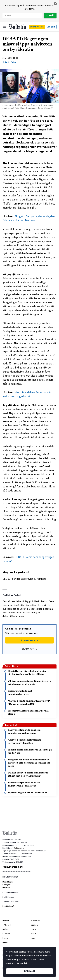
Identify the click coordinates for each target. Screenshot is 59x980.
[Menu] (5, 27)
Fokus (33, 929)
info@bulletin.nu (19, 848)
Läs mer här (22, 963)
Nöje (33, 938)
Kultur (33, 934)
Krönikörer (35, 921)
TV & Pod (7, 925)
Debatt (5, 942)
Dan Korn (6, 887)
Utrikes (5, 929)
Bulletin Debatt (10, 62)
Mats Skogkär (8, 882)
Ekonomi (6, 934)
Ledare (5, 938)
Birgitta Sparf (8, 906)
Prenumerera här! (13, 867)
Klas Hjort (7, 885)
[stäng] (55, 4)
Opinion (34, 925)
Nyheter (6, 921)
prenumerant (31, 633)
